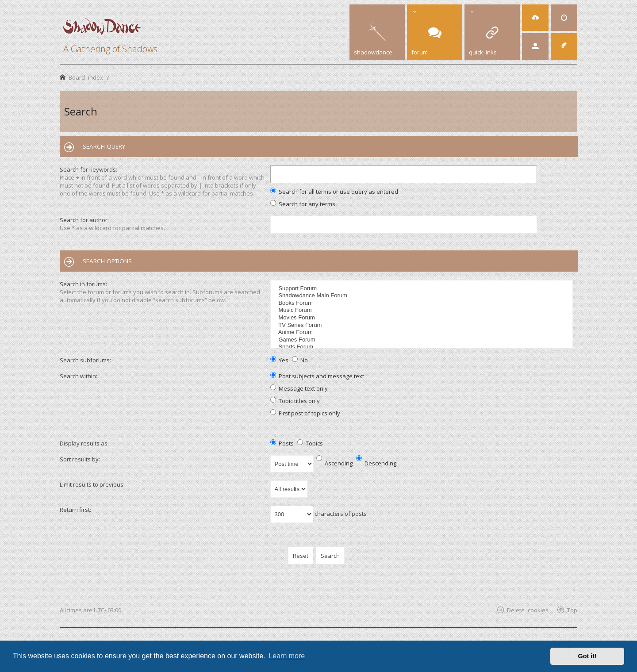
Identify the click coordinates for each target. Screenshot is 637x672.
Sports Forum (423, 347)
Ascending (334, 463)
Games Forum (423, 340)
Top (572, 610)
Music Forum (423, 310)
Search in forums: (83, 284)
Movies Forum (423, 318)
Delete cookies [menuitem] (528, 610)
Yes (279, 360)
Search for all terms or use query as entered (334, 192)
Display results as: (84, 443)
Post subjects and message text (317, 376)
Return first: (75, 510)
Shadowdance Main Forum (423, 296)
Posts (282, 443)
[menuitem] (535, 18)
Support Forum (423, 289)
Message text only (299, 388)
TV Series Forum (423, 325)
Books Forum (423, 303)
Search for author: (84, 220)
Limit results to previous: (92, 484)
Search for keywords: (88, 169)
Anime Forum (423, 332)
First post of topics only (305, 413)
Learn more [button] (287, 656)
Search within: (79, 376)
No (300, 360)
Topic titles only (295, 401)
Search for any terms (303, 204)
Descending (376, 463)
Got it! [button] (587, 656)
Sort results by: (80, 459)
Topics (310, 443)
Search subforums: (85, 360)
